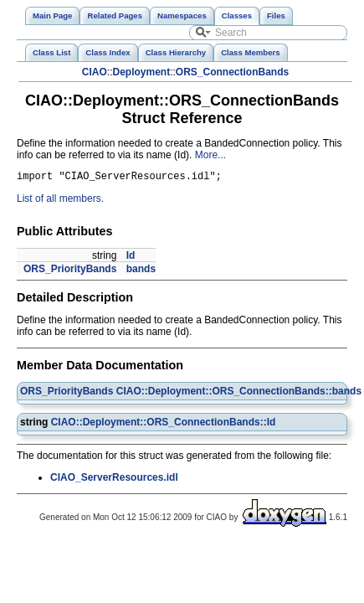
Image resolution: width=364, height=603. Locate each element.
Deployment (141, 72)
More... (210, 155)
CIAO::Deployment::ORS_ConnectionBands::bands (239, 394)
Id (131, 258)
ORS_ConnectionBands (232, 72)
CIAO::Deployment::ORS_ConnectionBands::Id (164, 425)
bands (141, 271)
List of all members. (60, 201)
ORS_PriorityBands (70, 271)
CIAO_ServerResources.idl (114, 480)
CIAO (95, 72)
